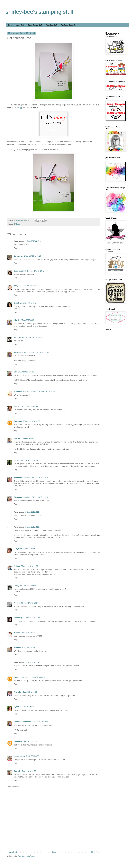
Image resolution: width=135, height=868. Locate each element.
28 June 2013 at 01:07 (41, 352)
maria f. (17, 460)
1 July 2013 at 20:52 (38, 677)
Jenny (17, 586)
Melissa (17, 566)
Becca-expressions (22, 677)
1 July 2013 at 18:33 (30, 648)
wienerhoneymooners (23, 352)
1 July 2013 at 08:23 (28, 633)
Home (10, 25)
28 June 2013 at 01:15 (26, 372)
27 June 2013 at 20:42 (36, 271)
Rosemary (18, 618)
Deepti (17, 303)
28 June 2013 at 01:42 (47, 391)
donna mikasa (20, 756)
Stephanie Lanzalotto (23, 478)
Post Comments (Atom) (26, 856)
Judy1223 (18, 549)
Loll (16, 372)
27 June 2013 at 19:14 (32, 256)
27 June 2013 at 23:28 (28, 320)
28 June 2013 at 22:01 (33, 527)
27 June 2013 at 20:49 (29, 286)
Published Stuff (51, 25)
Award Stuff (20, 25)
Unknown (18, 741)
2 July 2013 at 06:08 (28, 771)
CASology (18, 107)
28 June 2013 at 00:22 (34, 338)
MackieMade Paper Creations (26, 391)
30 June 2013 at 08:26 (28, 586)
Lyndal (17, 707)
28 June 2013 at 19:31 (40, 478)
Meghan (17, 603)
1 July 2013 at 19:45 (32, 662)
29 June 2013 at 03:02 (31, 549)
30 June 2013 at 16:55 (31, 618)
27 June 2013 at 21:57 (28, 303)
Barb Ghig (18, 421)
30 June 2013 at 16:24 (30, 603)
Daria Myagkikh (20, 271)
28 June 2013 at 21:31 (33, 512)
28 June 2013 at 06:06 (31, 421)
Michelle (17, 692)
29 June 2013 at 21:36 (29, 566)
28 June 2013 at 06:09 (29, 438)
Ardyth (17, 286)
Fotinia (17, 633)
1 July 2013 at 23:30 (40, 722)
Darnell (17, 438)
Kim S (16, 320)
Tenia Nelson (19, 338)
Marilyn (17, 406)
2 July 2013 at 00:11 (34, 756)
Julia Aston (19, 256)
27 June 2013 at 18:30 (33, 241)
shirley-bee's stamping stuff (40, 12)
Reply (16, 248)
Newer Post (12, 852)
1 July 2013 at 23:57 (30, 741)
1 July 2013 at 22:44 (28, 707)
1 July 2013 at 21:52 (29, 692)
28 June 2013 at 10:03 (29, 460)
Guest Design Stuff (35, 25)
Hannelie (18, 648)
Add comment (14, 786)
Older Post (95, 852)
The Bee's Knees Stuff (69, 25)
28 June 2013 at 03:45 (29, 406)
